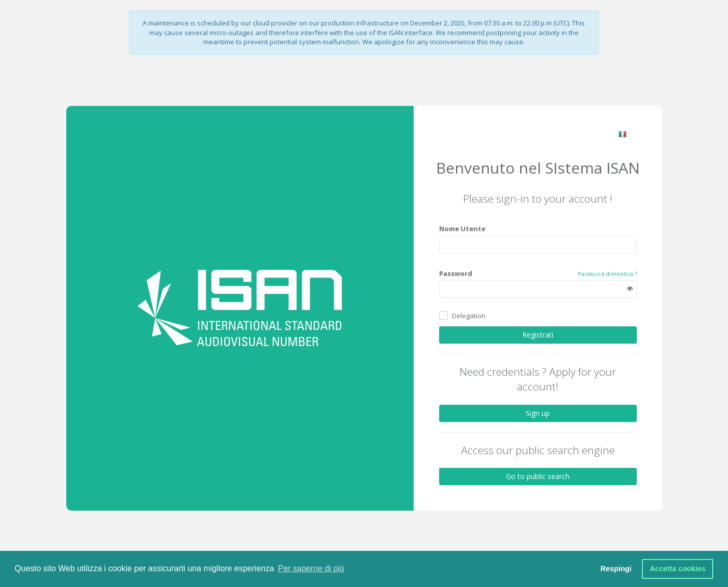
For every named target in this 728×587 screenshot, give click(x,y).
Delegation (469, 315)
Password (456, 273)
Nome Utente (462, 229)
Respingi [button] (616, 569)
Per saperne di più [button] (311, 568)
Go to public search (538, 476)
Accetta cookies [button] (678, 569)
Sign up (538, 413)
